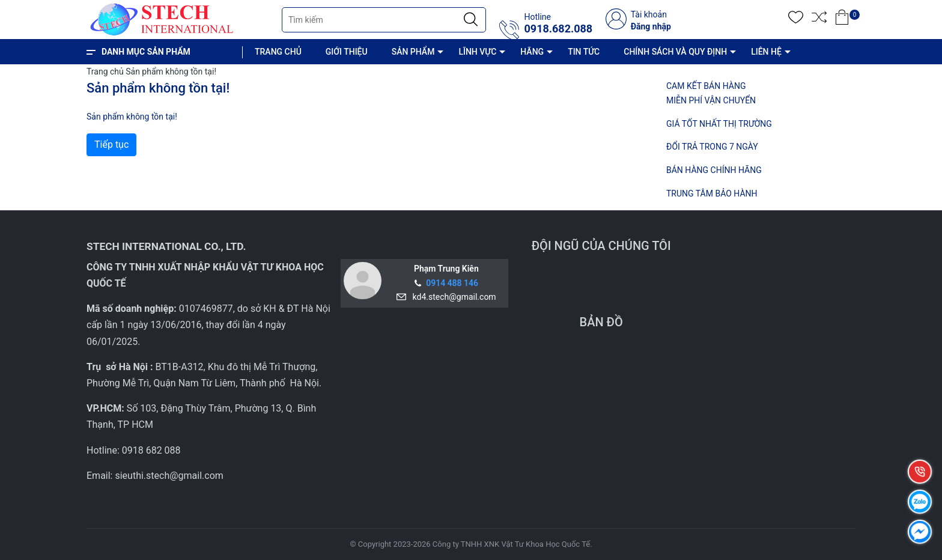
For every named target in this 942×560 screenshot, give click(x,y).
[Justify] (471, 20)
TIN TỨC (584, 52)
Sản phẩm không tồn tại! (171, 72)
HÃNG (532, 52)
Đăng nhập (651, 26)
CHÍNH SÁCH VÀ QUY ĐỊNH (675, 52)
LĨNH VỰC (477, 52)
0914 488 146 (452, 283)
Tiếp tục (111, 145)
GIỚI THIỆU (347, 52)
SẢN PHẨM (413, 52)
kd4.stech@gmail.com (452, 297)
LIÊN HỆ (766, 52)
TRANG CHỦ (278, 52)
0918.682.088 (558, 29)
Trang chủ (105, 72)
